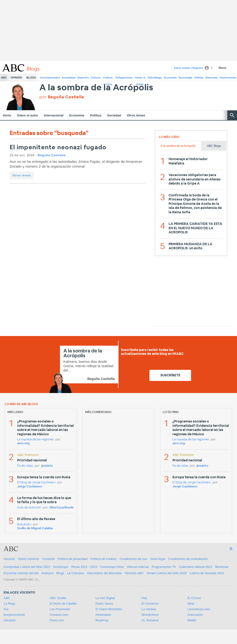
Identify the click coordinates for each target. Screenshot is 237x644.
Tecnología (185, 78)
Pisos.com (57, 620)
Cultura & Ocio (108, 79)
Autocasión (195, 615)
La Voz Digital (105, 598)
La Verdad (149, 609)
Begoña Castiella (52, 155)
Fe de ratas (25, 466)
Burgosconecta (14, 615)
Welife (192, 620)
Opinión (16, 78)
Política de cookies (104, 559)
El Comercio (150, 604)
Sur (6, 609)
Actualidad (69, 78)
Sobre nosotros (29, 559)
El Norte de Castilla (63, 604)
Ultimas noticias (138, 567)
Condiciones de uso (133, 559)
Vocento (9, 559)
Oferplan (10, 620)
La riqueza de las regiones (35, 440)
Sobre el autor (27, 115)
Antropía (48, 573)
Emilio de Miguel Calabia (35, 528)
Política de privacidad (73, 559)
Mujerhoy (102, 620)
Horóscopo (61, 567)
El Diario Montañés (109, 609)
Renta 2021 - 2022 (84, 567)
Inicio (7, 115)
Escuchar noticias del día (21, 573)
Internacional (54, 115)
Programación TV (164, 567)
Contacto (48, 559)
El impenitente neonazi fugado (58, 147)
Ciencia (96, 78)
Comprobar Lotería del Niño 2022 (27, 567)
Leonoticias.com (199, 609)
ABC (4, 78)
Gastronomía (228, 78)
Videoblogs (155, 78)
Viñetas (199, 78)
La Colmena (75, 573)
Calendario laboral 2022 (196, 567)
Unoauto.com (59, 615)
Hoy (144, 598)
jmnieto (47, 466)
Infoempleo (103, 615)
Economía (170, 78)
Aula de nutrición (29, 508)
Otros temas (136, 115)
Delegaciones (124, 78)
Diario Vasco (104, 604)
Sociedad (114, 115)
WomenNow (150, 615)
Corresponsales (50, 78)
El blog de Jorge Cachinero (36, 483)
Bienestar (212, 78)
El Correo (194, 598)
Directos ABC (134, 573)
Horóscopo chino (112, 567)
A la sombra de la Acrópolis (96, 88)
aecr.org (23, 443)
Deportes (83, 78)
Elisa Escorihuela (62, 508)
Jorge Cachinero (30, 487)
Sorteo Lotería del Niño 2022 (167, 573)
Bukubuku (24, 525)
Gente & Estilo (140, 79)
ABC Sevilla (58, 598)
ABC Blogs (214, 146)
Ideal (191, 604)
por (62, 97)
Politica (96, 115)
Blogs (31, 78)
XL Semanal (150, 620)
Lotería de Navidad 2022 (207, 573)
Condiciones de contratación (188, 559)
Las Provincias (60, 609)
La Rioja (9, 604)
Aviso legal (158, 559)
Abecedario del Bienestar (104, 573)
